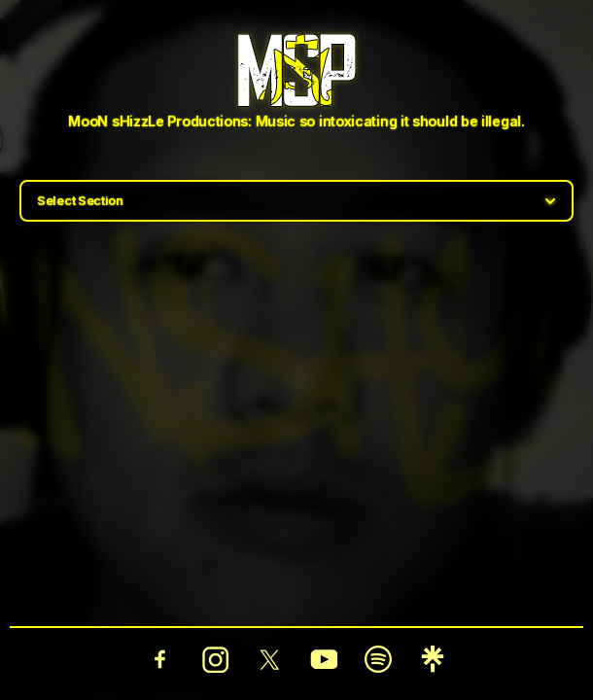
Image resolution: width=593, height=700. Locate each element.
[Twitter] (269, 659)
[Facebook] (160, 659)
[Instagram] (215, 659)
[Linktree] (433, 659)
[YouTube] (324, 659)
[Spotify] (378, 659)
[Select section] (296, 201)
